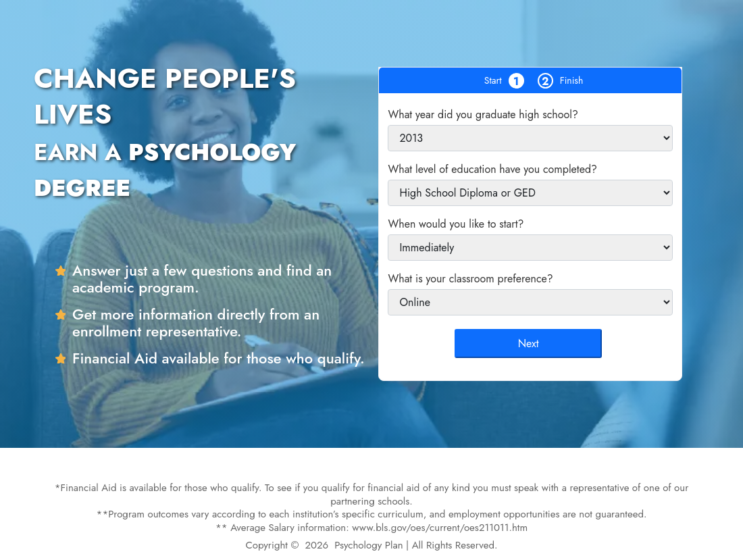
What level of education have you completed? (492, 169)
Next (529, 343)
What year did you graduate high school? (483, 114)
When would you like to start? (456, 224)
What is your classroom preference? (470, 279)
